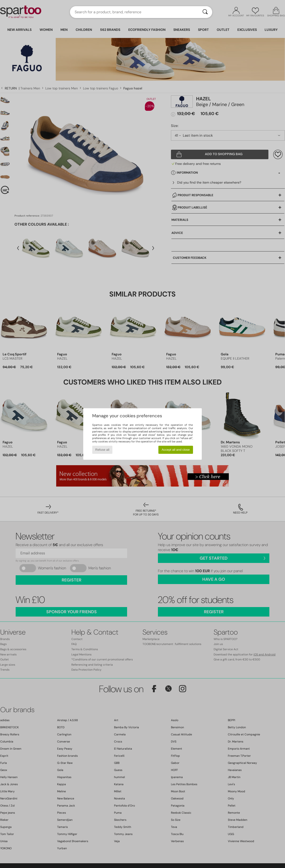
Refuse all (102, 450)
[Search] (205, 12)
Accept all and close (176, 450)
